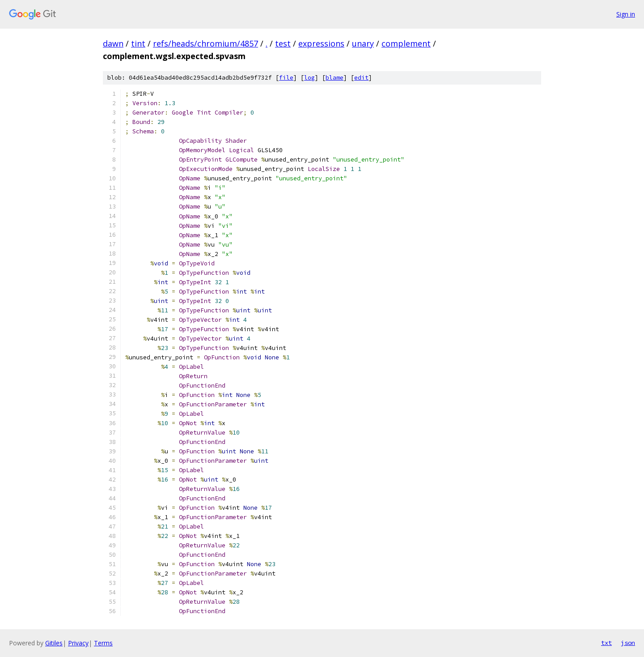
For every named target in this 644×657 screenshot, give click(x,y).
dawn (113, 43)
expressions (321, 43)
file (286, 78)
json (628, 643)
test (283, 43)
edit (361, 78)
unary (363, 43)
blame (335, 78)
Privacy (78, 643)
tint (138, 43)
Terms (103, 643)
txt (606, 643)
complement (406, 43)
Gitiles (54, 643)
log (309, 78)
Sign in (626, 14)
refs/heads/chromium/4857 (205, 43)
